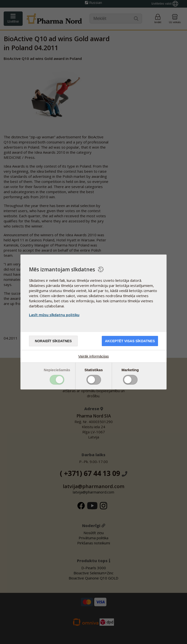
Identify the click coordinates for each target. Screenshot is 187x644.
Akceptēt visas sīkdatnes (130, 341)
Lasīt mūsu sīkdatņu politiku (54, 315)
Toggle (57, 380)
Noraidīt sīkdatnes (53, 341)
